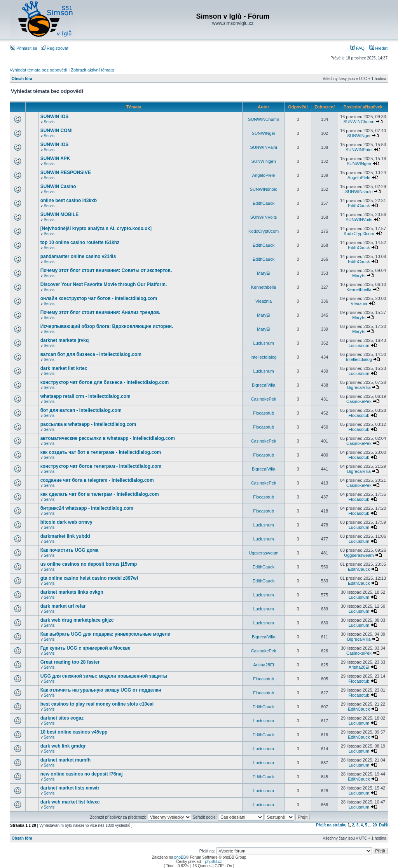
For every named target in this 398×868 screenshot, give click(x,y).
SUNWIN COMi (57, 131)
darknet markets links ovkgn (72, 592)
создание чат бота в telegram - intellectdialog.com (97, 480)
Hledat (378, 48)
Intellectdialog (263, 357)
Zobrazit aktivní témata (92, 70)
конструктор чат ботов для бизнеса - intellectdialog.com (105, 382)
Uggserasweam (264, 553)
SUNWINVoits (264, 217)
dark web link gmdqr (63, 746)
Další (384, 825)
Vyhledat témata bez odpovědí (38, 70)
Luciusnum (263, 343)
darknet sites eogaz (62, 718)
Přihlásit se (24, 48)
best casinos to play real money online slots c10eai (97, 704)
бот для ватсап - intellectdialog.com (81, 410)
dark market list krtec (64, 368)
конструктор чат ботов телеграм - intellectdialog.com (101, 466)
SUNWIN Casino (58, 186)
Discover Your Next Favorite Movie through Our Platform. (104, 284)
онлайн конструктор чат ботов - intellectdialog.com (99, 298)
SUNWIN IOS (55, 117)
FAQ (357, 48)
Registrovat (55, 48)
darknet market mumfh (65, 760)
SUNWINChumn (264, 119)
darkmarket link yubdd (65, 536)
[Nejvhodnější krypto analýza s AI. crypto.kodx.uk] (96, 228)
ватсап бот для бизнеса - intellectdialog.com (91, 354)
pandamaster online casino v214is (78, 256)
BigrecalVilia (264, 385)
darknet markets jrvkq (65, 340)
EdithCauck (264, 203)
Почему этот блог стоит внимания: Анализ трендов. (100, 312)
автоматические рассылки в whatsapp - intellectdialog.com (108, 438)
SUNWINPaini (264, 147)
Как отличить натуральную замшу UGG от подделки (101, 690)
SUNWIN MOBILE (60, 214)
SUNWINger (264, 133)
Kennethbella (264, 287)
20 (374, 825)
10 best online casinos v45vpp (74, 732)
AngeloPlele (264, 175)
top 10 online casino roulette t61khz (80, 242)
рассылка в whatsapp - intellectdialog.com (88, 424)
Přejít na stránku (331, 825)
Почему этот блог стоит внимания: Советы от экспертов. (106, 270)
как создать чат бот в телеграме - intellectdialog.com (101, 452)
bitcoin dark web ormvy (66, 522)
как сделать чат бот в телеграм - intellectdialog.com (100, 494)
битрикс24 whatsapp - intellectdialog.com (87, 508)
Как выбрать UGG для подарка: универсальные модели (106, 634)
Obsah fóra (22, 79)
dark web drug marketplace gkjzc (77, 620)
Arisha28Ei (263, 665)
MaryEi (264, 273)
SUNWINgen (264, 161)
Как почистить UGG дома (69, 550)
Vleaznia (264, 301)
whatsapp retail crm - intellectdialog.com (86, 396)
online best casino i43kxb (69, 200)
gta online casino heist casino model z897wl (89, 578)
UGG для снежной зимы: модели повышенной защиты (104, 676)
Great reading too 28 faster (70, 662)
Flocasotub (264, 413)
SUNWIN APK (55, 159)
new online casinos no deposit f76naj (82, 774)
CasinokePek (264, 399)
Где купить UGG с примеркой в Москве (86, 648)
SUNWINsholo (264, 189)
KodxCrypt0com (264, 231)
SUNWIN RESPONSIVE (66, 173)
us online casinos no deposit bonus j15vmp (89, 564)
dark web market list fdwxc (70, 802)
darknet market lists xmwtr (70, 788)
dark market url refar (63, 606)
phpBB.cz (214, 862)
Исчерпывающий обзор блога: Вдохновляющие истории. (107, 326)
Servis (49, 122)
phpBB (180, 857)
